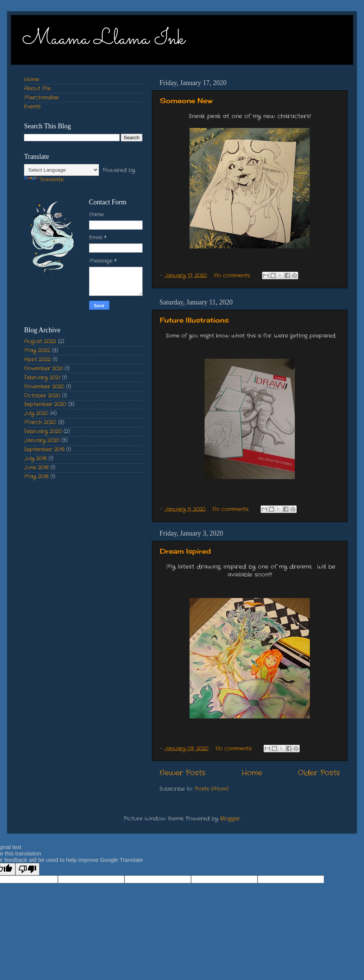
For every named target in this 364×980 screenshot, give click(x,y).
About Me (37, 89)
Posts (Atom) (212, 789)
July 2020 (36, 413)
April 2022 (37, 360)
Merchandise (41, 98)
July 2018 (35, 459)
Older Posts (319, 773)
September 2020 (45, 404)
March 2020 (40, 422)
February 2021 (42, 378)
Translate (44, 180)
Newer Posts (182, 773)
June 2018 (36, 468)
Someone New (186, 100)
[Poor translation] (27, 869)
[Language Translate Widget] (61, 170)
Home (252, 773)
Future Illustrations (194, 320)
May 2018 (36, 477)
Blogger (230, 819)
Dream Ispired (185, 551)
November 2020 (44, 387)
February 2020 (43, 431)
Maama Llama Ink (103, 39)
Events (32, 107)
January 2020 (42, 441)
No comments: (233, 276)
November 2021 (43, 369)
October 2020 (42, 396)
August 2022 (40, 342)
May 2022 (37, 351)
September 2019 (44, 450)
